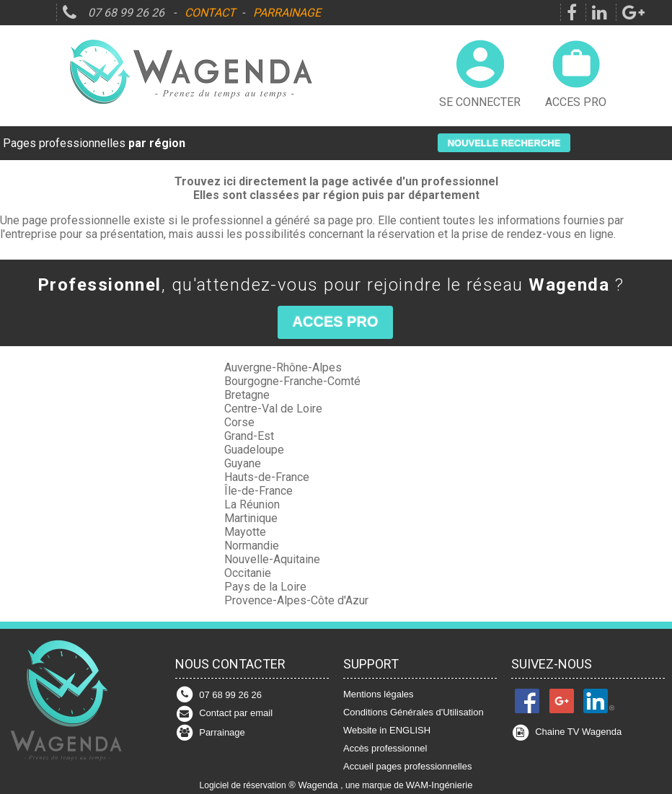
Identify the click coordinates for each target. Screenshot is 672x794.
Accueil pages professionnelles (408, 766)
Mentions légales (379, 694)
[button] (504, 143)
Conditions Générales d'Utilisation (414, 712)
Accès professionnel (385, 748)
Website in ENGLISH (387, 730)
